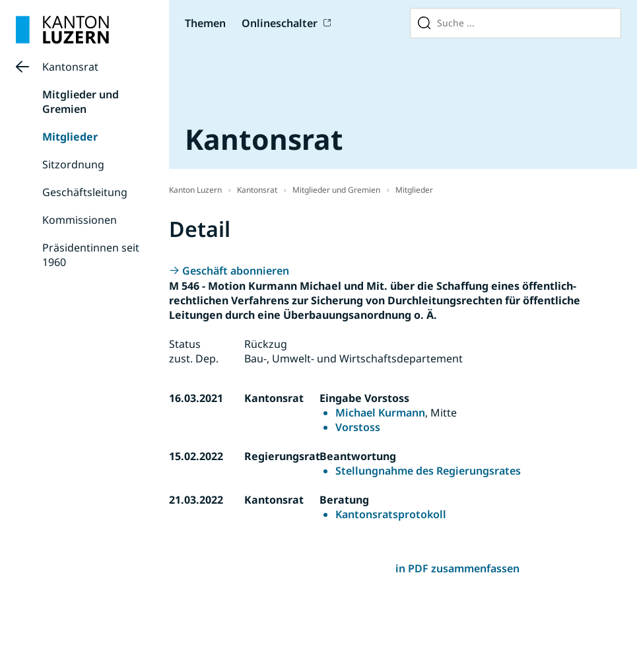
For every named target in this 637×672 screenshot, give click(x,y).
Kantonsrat (70, 67)
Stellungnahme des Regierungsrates (428, 471)
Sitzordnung (73, 164)
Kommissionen (80, 220)
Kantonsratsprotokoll (391, 514)
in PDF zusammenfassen (457, 568)
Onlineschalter (280, 23)
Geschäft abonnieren (236, 271)
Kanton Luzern (195, 190)
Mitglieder (70, 137)
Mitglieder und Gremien (81, 102)
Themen (205, 23)
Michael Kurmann (380, 413)
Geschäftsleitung (85, 192)
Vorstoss (358, 427)
